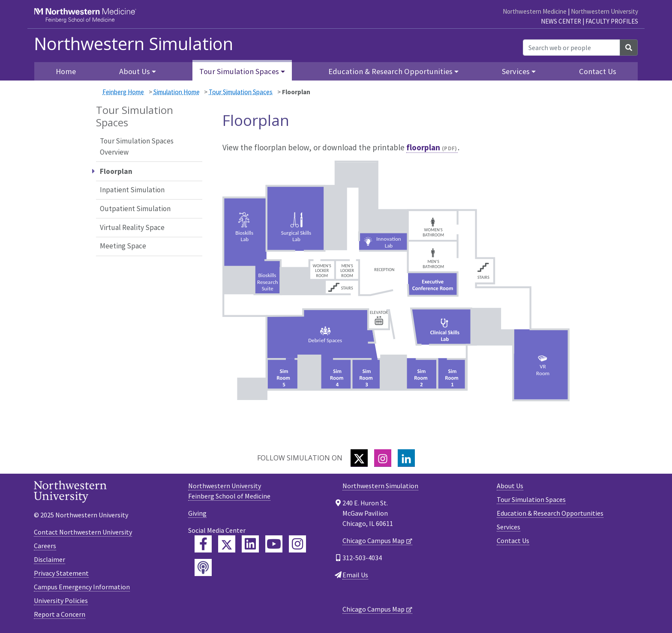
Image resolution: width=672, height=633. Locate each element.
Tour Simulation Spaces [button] (239, 71)
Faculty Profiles (612, 21)
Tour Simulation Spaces (241, 92)
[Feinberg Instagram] (297, 544)
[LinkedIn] (406, 458)
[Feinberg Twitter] (227, 544)
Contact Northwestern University (83, 532)
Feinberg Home (123, 92)
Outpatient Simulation (135, 209)
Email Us (355, 575)
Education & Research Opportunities (550, 513)
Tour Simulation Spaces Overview (137, 146)
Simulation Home (177, 92)
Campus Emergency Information (82, 587)
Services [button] (516, 71)
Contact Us (598, 71)
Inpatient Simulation (132, 190)
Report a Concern (60, 614)
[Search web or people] (571, 48)
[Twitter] (359, 458)
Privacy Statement (61, 573)
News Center (561, 21)
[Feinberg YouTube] (274, 544)
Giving (197, 513)
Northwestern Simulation (133, 44)
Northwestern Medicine (535, 11)
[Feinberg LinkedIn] (250, 544)
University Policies (61, 600)
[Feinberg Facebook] (203, 544)
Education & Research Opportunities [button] (390, 71)
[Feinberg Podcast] (203, 567)
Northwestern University (604, 11)
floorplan (423, 147)
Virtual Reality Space (132, 227)
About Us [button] (135, 71)
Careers (45, 546)
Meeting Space (123, 246)
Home (66, 71)
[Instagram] (383, 458)
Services (508, 527)
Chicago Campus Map (373, 540)
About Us (510, 486)
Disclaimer (49, 559)
